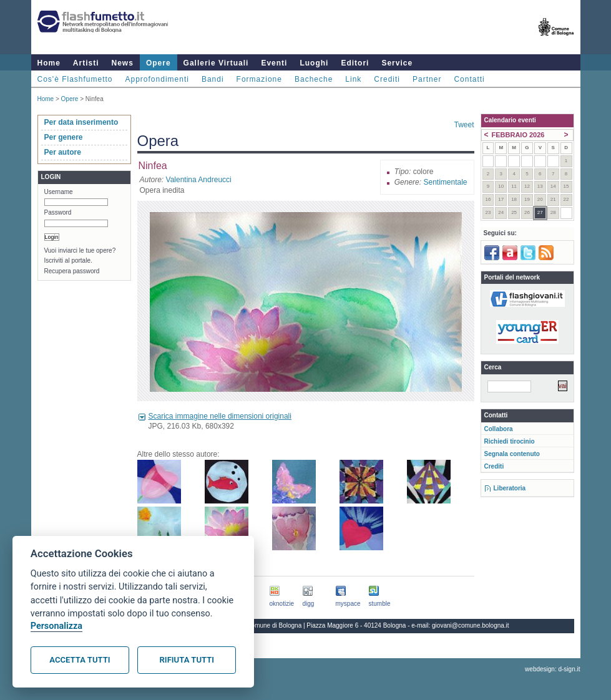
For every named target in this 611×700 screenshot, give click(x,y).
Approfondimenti (157, 79)
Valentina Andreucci (199, 180)
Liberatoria (510, 488)
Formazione (259, 79)
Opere (159, 63)
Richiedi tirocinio (510, 441)
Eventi (274, 63)
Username (59, 192)
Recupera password (72, 271)
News (123, 63)
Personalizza (56, 626)
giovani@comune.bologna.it (471, 625)
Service (397, 63)
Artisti (86, 63)
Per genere (64, 137)
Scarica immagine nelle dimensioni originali (220, 416)
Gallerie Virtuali (216, 63)
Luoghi (314, 63)
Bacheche (314, 79)
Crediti (387, 79)
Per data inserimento (81, 122)
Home (49, 63)
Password (58, 212)
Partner (427, 79)
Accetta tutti (80, 660)
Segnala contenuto (512, 454)
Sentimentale (445, 182)
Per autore (63, 152)
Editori (355, 63)
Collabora (499, 429)
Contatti (469, 79)
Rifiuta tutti (187, 660)
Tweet (464, 125)
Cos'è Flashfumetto (75, 79)
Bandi (213, 79)
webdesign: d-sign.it (552, 669)
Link (353, 79)
